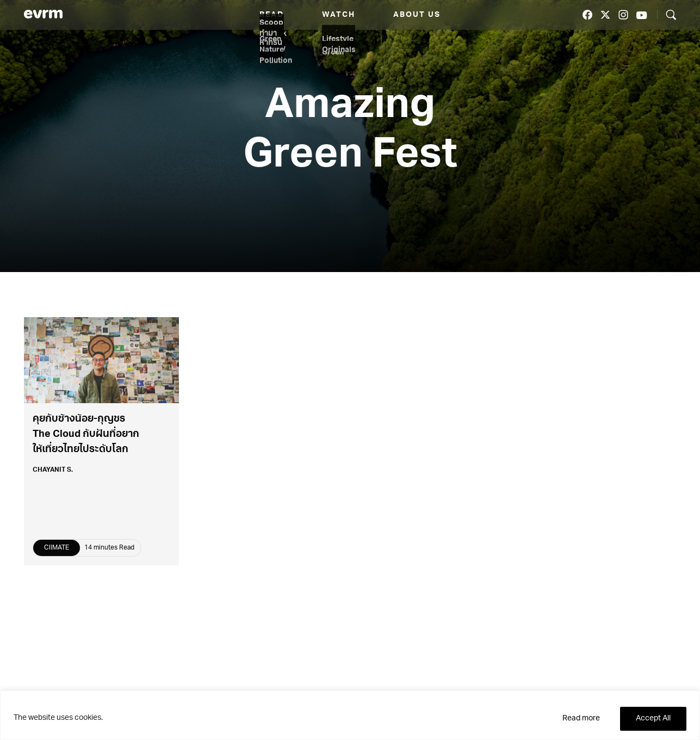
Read (272, 15)
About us (417, 15)
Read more (581, 719)
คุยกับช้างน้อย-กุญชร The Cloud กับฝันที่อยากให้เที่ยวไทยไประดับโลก (86, 437)
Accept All (653, 719)
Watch (339, 15)
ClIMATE (57, 550)
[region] (350, 715)
